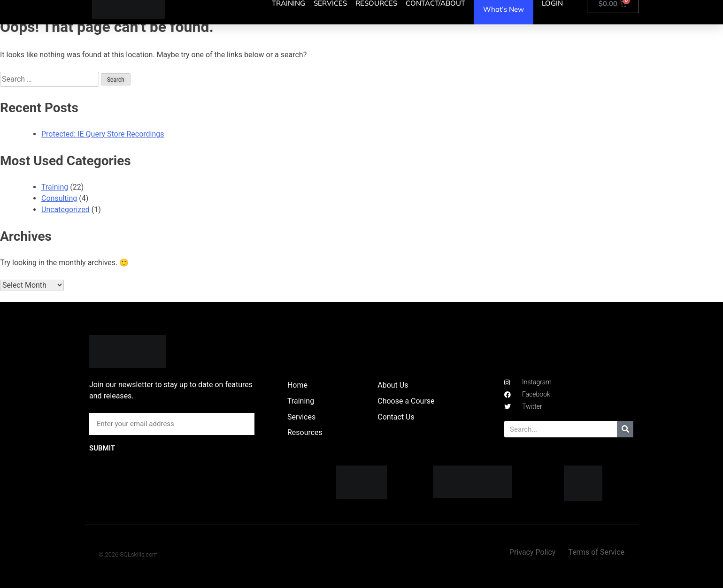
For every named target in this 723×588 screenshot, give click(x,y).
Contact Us (396, 417)
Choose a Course (406, 401)
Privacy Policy (533, 552)
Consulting (59, 198)
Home (297, 385)
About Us (393, 385)
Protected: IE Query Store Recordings (103, 134)
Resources (305, 432)
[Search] (625, 429)
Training (55, 187)
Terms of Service (596, 552)
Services (301, 417)
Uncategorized (65, 210)
